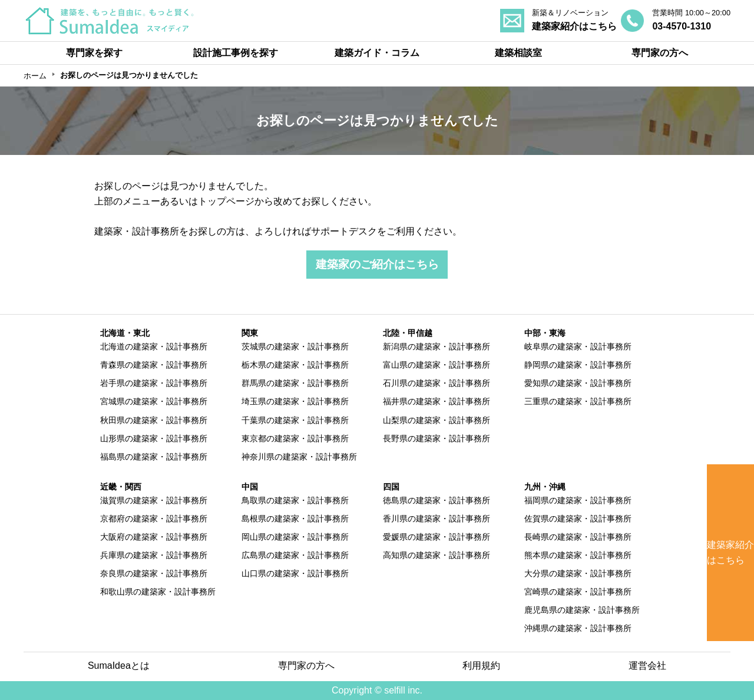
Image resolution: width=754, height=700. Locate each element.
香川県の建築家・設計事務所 (436, 519)
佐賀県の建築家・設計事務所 (578, 519)
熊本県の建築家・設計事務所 (578, 555)
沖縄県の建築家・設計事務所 (578, 628)
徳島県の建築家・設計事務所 (436, 500)
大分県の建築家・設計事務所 (578, 573)
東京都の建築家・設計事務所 (295, 438)
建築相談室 (518, 53)
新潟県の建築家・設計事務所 (436, 346)
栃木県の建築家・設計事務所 (295, 365)
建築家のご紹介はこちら (377, 264)
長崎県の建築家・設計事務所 (578, 537)
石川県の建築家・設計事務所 (436, 383)
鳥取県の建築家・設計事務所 (295, 500)
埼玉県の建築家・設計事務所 (295, 401)
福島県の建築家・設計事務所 (154, 457)
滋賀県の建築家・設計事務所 (154, 500)
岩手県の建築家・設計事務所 (154, 383)
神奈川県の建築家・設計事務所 (299, 457)
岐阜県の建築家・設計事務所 (578, 346)
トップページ (226, 201)
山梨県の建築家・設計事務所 (436, 420)
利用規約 (481, 666)
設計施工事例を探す (236, 53)
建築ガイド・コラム (377, 53)
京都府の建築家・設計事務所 (154, 519)
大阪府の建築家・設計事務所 (154, 537)
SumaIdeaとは (119, 666)
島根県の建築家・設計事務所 (295, 519)
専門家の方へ (660, 53)
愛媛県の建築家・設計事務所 (436, 537)
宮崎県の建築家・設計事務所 (578, 592)
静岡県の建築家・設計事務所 (578, 365)
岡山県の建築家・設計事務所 (295, 537)
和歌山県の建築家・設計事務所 (158, 592)
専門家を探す (94, 53)
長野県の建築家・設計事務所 (436, 438)
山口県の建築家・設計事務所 (295, 573)
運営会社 (647, 666)
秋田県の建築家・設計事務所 (154, 420)
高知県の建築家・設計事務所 (436, 555)
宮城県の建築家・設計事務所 (154, 401)
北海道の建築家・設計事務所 (154, 346)
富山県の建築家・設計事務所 (436, 365)
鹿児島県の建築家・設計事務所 (582, 610)
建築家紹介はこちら (730, 552)
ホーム (35, 76)
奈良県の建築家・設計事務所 (154, 573)
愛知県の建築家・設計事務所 (578, 383)
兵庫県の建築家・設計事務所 (154, 555)
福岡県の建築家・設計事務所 (578, 500)
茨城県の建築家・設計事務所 (295, 346)
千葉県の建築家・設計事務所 (295, 420)
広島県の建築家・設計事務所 (295, 555)
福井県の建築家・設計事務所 (436, 401)
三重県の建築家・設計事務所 (578, 401)
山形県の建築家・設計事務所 (154, 438)
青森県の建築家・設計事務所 (154, 365)
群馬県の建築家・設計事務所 (295, 383)
